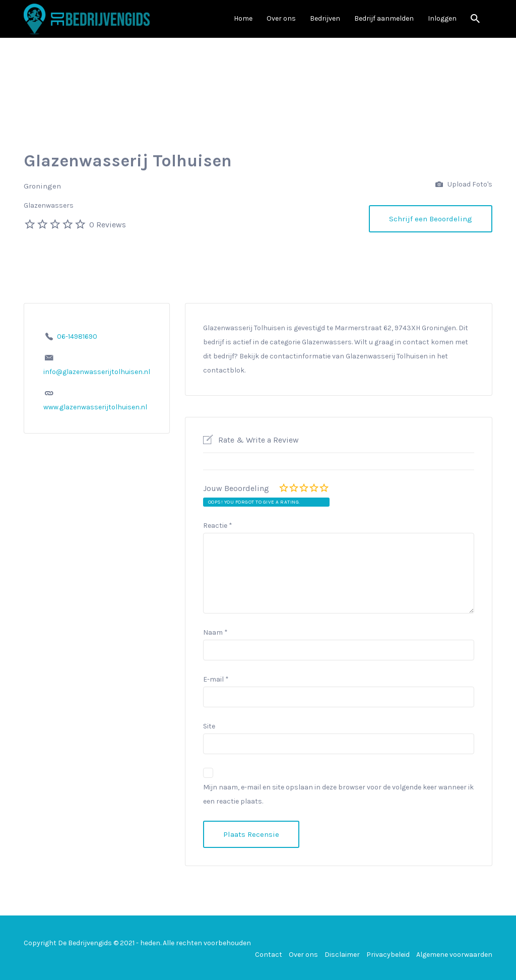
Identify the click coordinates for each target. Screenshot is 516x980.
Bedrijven (325, 18)
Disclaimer (342, 955)
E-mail (216, 679)
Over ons (281, 18)
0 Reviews (108, 225)
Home (243, 18)
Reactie (218, 526)
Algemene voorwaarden (454, 955)
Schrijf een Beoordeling (431, 219)
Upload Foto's (464, 185)
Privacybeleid (388, 955)
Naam (215, 632)
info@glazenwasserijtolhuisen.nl (97, 372)
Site (209, 726)
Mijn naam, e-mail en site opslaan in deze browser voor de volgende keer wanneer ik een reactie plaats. (338, 794)
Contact (269, 955)
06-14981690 (77, 336)
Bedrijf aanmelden (384, 18)
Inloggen (442, 18)
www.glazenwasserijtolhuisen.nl (95, 407)
